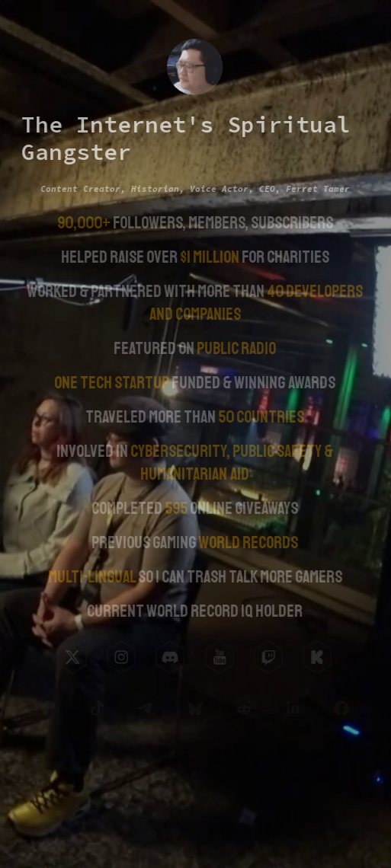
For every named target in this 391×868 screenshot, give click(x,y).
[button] (72, 657)
